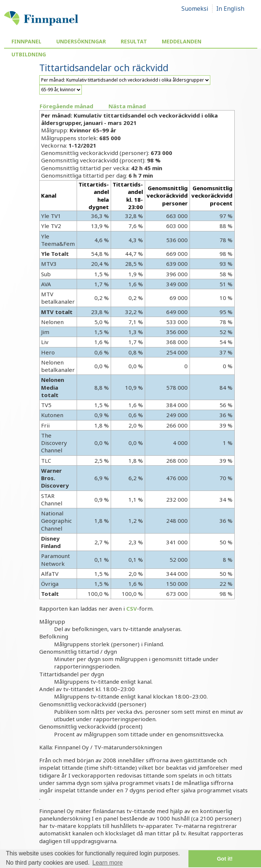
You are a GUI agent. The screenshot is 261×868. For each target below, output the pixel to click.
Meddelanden (182, 41)
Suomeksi (195, 9)
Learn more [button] (108, 863)
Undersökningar (81, 41)
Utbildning (29, 54)
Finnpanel (26, 41)
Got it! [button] (225, 859)
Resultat (134, 41)
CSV (132, 608)
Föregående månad (66, 106)
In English (230, 9)
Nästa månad (127, 106)
